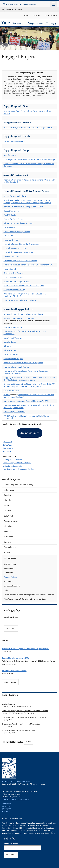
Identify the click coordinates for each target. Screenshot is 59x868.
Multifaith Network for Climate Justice (20, 261)
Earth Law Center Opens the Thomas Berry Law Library (26, 649)
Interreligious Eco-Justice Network (18, 252)
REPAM (7, 395)
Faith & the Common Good (15, 141)
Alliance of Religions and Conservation (20, 318)
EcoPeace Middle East (13, 327)
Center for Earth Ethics (13, 219)
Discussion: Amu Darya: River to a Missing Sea (21, 724)
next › (13, 742)
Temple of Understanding (14, 290)
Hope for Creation (11, 240)
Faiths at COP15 (10, 350)
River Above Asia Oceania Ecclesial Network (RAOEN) (26, 401)
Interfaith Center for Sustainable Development (23, 363)
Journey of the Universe (12, 460)
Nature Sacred (10, 269)
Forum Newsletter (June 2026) (16, 658)
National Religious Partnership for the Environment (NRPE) (29, 265)
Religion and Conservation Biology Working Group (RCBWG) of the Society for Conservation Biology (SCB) (29, 385)
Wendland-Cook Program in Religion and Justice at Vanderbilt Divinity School (25, 295)
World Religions (11, 479)
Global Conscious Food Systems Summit (19, 730)
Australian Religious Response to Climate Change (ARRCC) (28, 128)
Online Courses (8, 704)
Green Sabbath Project (13, 359)
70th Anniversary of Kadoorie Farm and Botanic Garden (25, 711)
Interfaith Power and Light (15, 248)
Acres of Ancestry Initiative (15, 196)
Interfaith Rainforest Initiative (16, 367)
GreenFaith (8, 236)
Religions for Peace (12, 391)
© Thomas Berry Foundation (16, 799)
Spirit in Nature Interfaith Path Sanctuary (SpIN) (24, 286)
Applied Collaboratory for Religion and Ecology (23, 207)
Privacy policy (25, 781)
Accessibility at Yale (10, 781)
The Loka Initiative (11, 257)
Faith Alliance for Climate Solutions (19, 223)
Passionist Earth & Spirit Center (17, 282)
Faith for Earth (10, 342)
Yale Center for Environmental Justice (18, 469)
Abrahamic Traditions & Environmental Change (23, 314)
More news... (10, 682)
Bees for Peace (10, 155)
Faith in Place (9, 228)
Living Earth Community (13, 466)
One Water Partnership (13, 277)
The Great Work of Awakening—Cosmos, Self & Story (24, 717)
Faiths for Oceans (11, 354)
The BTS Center (10, 215)
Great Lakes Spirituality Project (17, 232)
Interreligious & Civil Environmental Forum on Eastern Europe (29, 160)
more (28, 742)
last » (20, 742)
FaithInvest (8, 346)
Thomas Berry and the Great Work (17, 463)
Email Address (11, 617)
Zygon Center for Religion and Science (20, 300)
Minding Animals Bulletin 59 (14, 671)
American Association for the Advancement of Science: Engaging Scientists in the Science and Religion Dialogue (27, 202)
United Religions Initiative (14, 412)
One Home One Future (13, 273)
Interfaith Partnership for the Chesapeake (21, 244)
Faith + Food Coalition (13, 338)
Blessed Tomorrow (11, 211)
